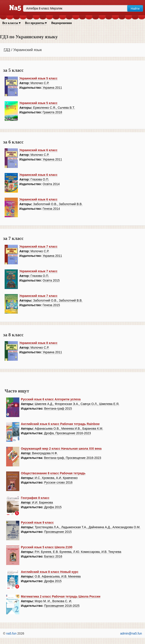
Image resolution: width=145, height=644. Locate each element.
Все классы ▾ (11, 23)
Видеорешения (61, 23)
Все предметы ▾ (36, 23)
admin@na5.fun (131, 633)
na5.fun (11, 633)
